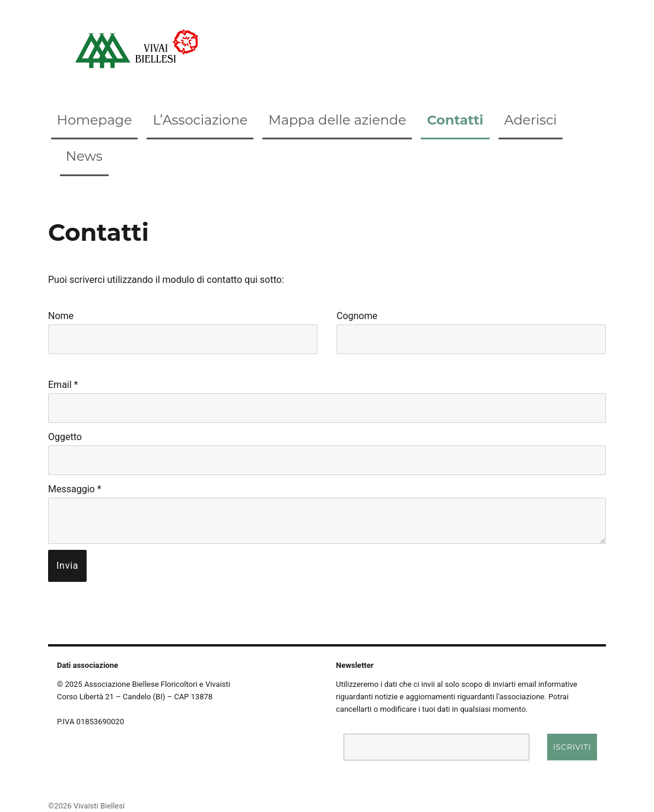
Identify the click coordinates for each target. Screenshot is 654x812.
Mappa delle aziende (337, 120)
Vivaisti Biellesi (99, 806)
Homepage (95, 120)
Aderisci (531, 120)
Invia (67, 566)
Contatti (455, 120)
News (84, 156)
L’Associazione (200, 120)
